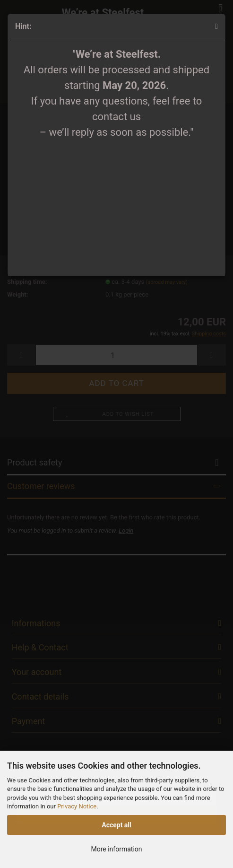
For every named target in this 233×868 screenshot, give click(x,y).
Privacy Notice (77, 806)
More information (116, 849)
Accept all (116, 825)
